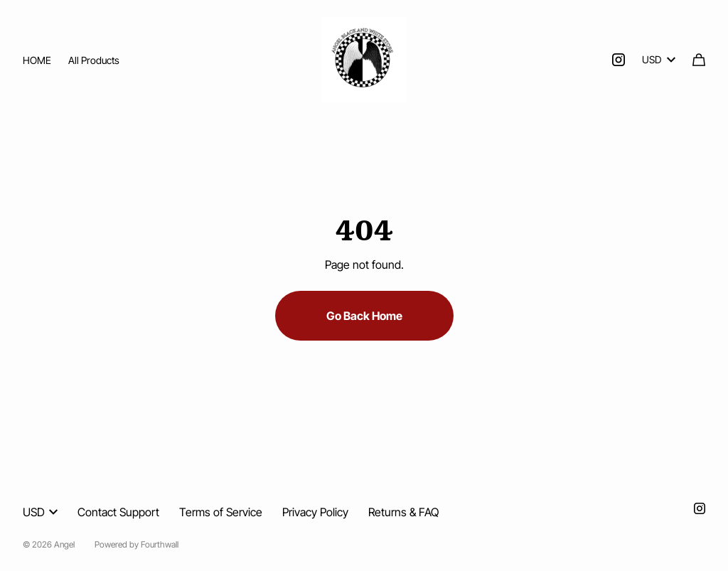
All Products (94, 60)
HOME (37, 60)
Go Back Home (364, 316)
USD (659, 59)
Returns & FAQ (403, 512)
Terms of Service (221, 512)
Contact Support (118, 512)
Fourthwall (160, 544)
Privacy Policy (315, 512)
